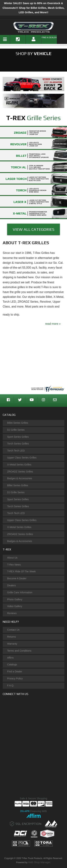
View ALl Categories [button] (33, 229)
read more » (53, 324)
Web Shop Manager (39, 862)
